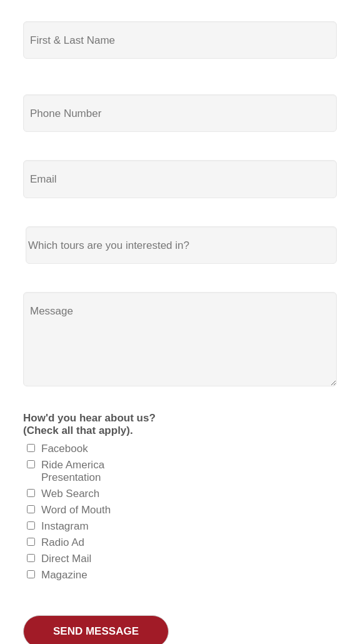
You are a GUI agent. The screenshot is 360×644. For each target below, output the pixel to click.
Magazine (64, 575)
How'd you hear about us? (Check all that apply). (89, 424)
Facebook (65, 449)
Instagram (65, 526)
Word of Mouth (76, 510)
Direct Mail (66, 559)
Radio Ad (63, 542)
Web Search (70, 494)
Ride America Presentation (73, 471)
